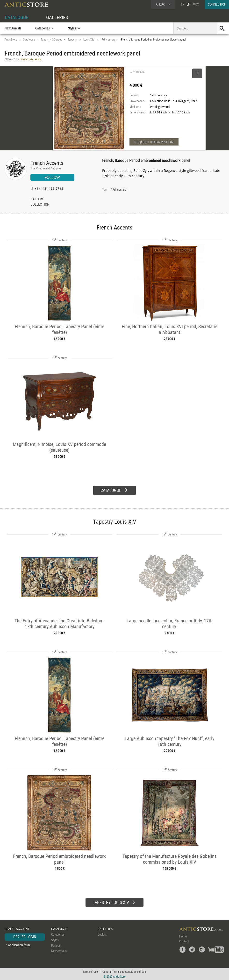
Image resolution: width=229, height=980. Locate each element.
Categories (58, 934)
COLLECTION (40, 205)
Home (183, 936)
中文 (196, 4)
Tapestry (73, 39)
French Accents (47, 163)
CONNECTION (217, 4)
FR (183, 4)
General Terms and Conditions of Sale (125, 972)
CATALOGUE (17, 17)
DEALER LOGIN (25, 937)
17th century (108, 39)
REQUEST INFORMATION (154, 142)
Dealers (102, 934)
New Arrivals (13, 28)
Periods (56, 945)
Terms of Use (90, 972)
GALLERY (37, 199)
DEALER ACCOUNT (17, 929)
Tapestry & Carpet (51, 39)
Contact (184, 941)
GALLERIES (57, 17)
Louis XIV (89, 39)
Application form (19, 945)
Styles (55, 940)
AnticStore (11, 39)
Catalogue (29, 39)
